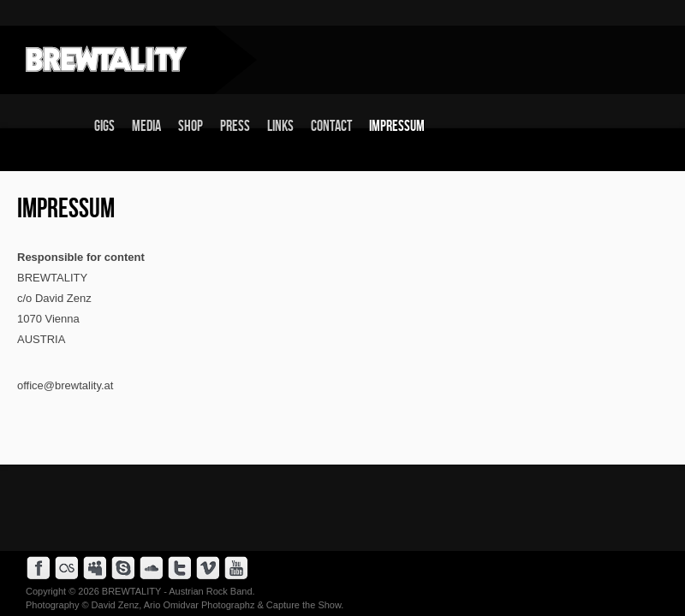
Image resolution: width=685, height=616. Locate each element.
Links (280, 126)
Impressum (397, 126)
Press (235, 126)
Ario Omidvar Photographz (200, 605)
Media (146, 126)
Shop (191, 126)
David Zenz (116, 605)
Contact (331, 126)
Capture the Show (304, 605)
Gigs (104, 126)
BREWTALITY (131, 591)
